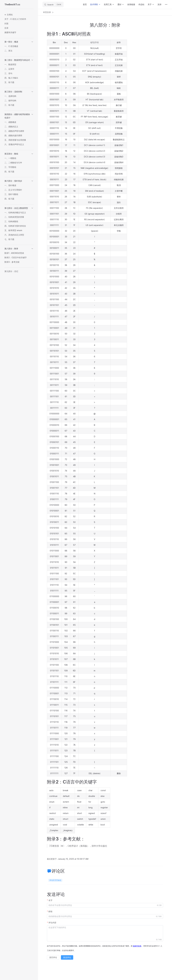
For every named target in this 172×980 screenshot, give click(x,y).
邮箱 (50, 911)
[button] (19, 42)
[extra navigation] (166, 4)
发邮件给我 (137, 946)
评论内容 (52, 923)
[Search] (53, 4)
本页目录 (48, 12)
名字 (50, 900)
